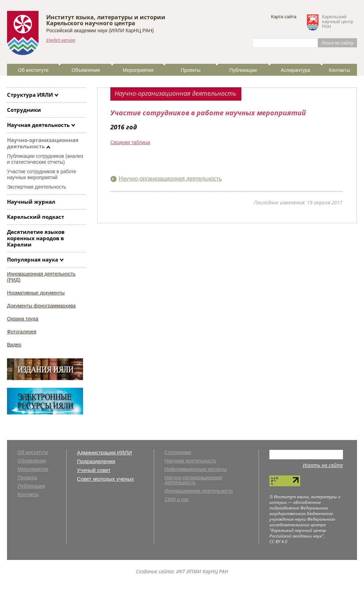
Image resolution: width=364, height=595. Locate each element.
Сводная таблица (130, 142)
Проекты (191, 70)
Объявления (86, 70)
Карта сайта (284, 17)
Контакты (339, 70)
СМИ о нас (177, 499)
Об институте (33, 70)
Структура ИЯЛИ (30, 95)
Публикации (243, 70)
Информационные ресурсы (196, 469)
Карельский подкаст (36, 217)
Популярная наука (33, 259)
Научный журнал (31, 202)
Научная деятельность (38, 125)
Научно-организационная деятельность (43, 143)
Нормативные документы (36, 293)
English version (61, 40)
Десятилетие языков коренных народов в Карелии (36, 238)
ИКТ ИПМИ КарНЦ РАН (202, 571)
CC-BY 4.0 (278, 542)
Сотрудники (24, 110)
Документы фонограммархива (41, 306)
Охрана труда (23, 319)
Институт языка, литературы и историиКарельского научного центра (106, 20)
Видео (14, 345)
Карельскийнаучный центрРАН (338, 22)
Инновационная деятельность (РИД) (41, 277)
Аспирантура (296, 70)
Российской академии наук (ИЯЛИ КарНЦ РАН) (100, 31)
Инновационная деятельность (199, 491)
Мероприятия (138, 70)
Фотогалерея (22, 332)
